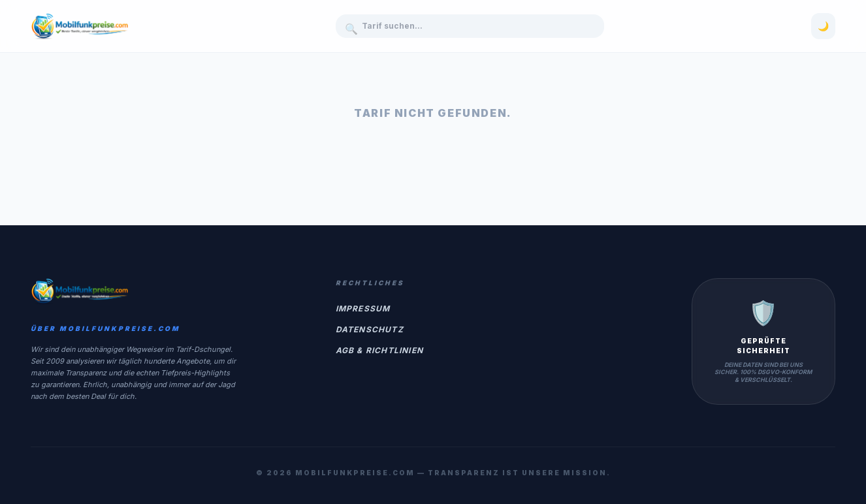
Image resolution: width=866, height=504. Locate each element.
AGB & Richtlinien (379, 350)
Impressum (363, 308)
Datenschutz (370, 329)
